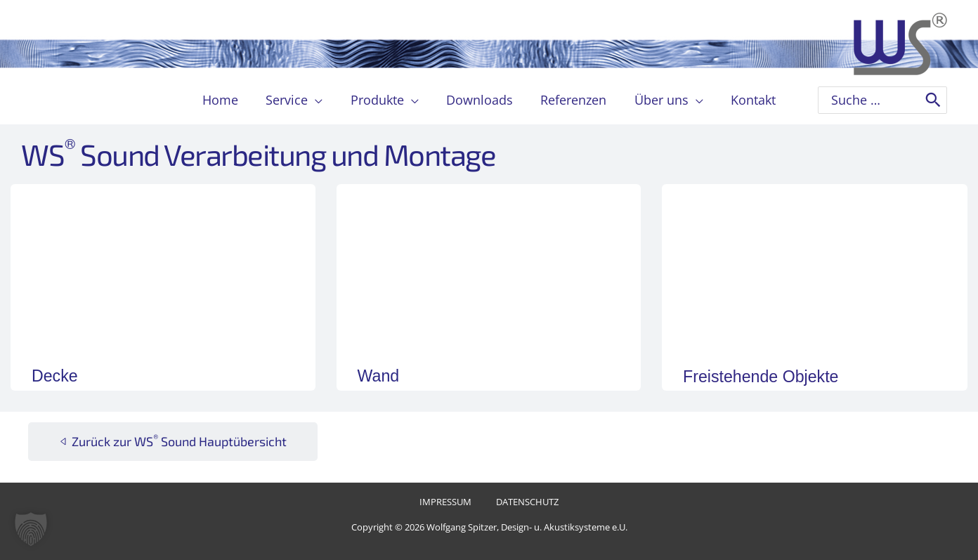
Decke (57, 375)
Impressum (449, 503)
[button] (320, 100)
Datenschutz (522, 503)
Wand (381, 375)
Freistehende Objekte (770, 376)
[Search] (933, 100)
